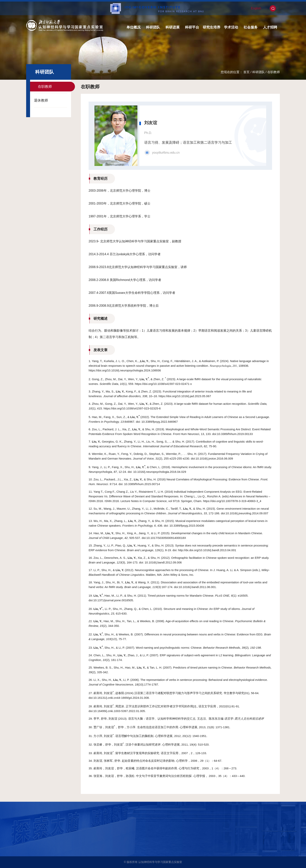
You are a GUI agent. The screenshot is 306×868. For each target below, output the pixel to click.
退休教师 (41, 100)
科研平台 (192, 27)
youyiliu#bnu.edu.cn (166, 153)
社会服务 (251, 27)
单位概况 (133, 27)
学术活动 (231, 27)
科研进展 (173, 27)
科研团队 (153, 27)
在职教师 (274, 72)
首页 (246, 72)
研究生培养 (212, 27)
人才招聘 (270, 27)
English (256, 8)
